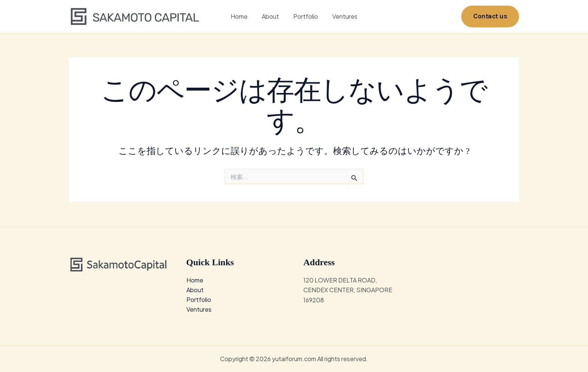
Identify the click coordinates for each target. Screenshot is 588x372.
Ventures (341, 17)
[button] (490, 17)
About (271, 17)
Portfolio (304, 17)
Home (242, 17)
